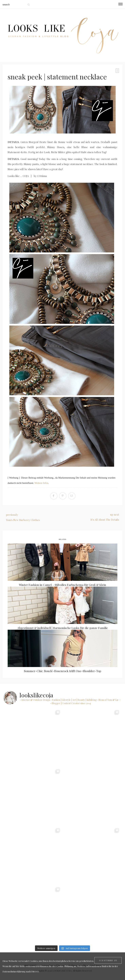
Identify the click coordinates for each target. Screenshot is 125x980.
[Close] (108, 960)
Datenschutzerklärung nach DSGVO (21, 971)
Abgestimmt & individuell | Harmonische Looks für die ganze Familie (63, 628)
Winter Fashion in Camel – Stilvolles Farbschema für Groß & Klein (62, 585)
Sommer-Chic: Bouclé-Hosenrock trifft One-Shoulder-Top (62, 671)
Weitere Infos (41, 483)
